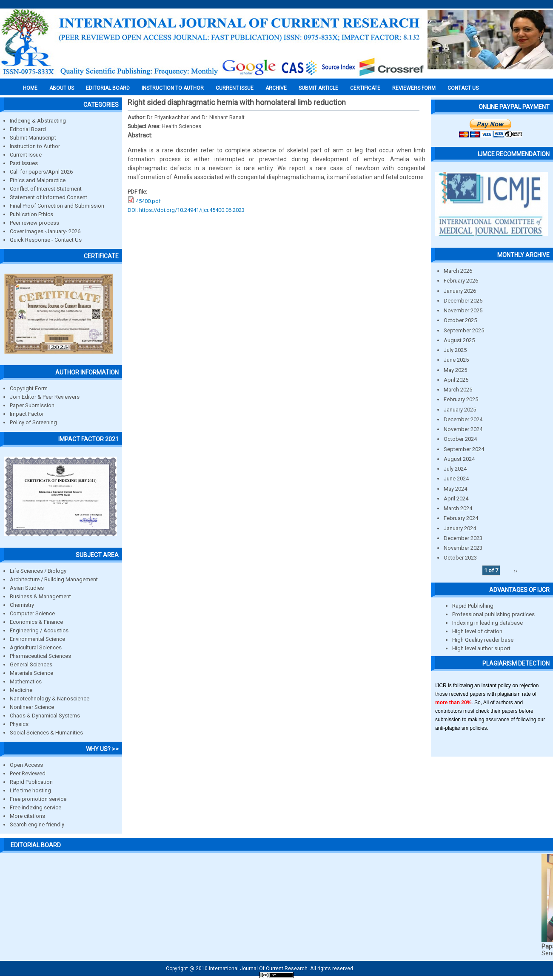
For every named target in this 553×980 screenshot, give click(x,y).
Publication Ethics (31, 214)
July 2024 (455, 469)
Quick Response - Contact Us (46, 240)
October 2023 (460, 558)
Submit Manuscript (33, 138)
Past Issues (24, 163)
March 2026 (458, 271)
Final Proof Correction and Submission (57, 206)
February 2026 (461, 281)
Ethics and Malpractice (38, 180)
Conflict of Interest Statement (46, 189)
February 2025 (461, 399)
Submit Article (318, 88)
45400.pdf (148, 201)
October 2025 (460, 320)
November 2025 (463, 310)
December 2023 (463, 538)
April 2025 (456, 380)
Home (30, 88)
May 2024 (455, 489)
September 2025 (464, 330)
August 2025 (459, 340)
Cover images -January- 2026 (45, 231)
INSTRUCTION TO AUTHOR (173, 88)
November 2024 (463, 429)
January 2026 (460, 291)
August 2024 (459, 459)
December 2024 (463, 419)
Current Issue (235, 88)
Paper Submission (32, 405)
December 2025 (463, 301)
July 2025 (455, 350)
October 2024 (460, 439)
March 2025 (458, 390)
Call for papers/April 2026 (41, 172)
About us (62, 88)
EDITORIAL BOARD (108, 88)
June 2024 (456, 479)
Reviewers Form (414, 88)
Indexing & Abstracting (38, 121)
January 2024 (460, 528)
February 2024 (461, 518)
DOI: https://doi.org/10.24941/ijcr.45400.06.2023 (186, 210)
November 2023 (463, 548)
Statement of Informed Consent (48, 197)
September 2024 (464, 449)
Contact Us (463, 88)
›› (516, 570)
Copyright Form (29, 388)
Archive (276, 88)
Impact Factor (27, 414)
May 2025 (455, 370)
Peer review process (34, 223)
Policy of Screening (33, 422)
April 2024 (456, 499)
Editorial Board (28, 129)
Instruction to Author (35, 146)
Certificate (365, 88)
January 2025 (460, 410)
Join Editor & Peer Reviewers (45, 397)
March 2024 (458, 508)
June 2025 (456, 360)
